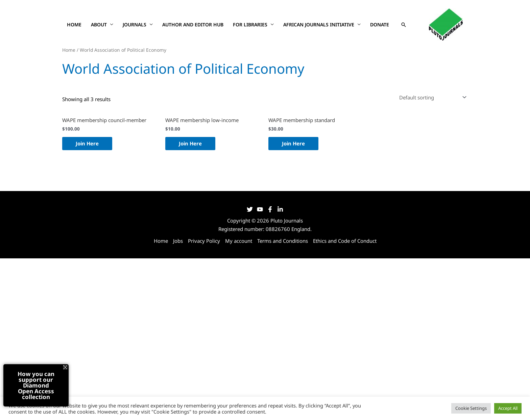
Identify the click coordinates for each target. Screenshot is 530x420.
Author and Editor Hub (193, 25)
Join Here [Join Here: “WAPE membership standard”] (293, 143)
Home (74, 25)
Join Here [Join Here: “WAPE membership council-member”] (87, 143)
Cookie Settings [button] (471, 408)
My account (239, 241)
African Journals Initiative (319, 25)
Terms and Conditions (283, 241)
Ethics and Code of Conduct (345, 241)
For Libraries (250, 25)
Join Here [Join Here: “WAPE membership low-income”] (190, 143)
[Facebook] (270, 209)
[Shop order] (431, 98)
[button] (404, 25)
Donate (380, 25)
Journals (135, 25)
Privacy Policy (204, 241)
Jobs (178, 241)
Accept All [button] (508, 408)
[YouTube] (260, 209)
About (99, 25)
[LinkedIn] (280, 209)
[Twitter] (250, 209)
